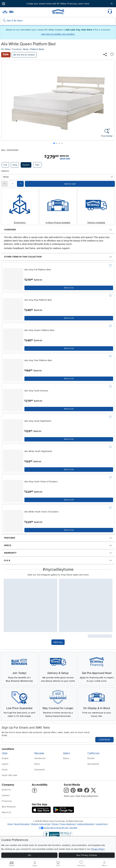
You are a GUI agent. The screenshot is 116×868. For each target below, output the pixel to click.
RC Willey (6, 49)
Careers (6, 795)
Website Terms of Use (41, 824)
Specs (8, 545)
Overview (10, 230)
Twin (37, 165)
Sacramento (93, 764)
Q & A (7, 560)
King (15, 165)
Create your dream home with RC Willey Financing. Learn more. (58, 4)
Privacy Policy (98, 849)
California (93, 753)
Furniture (17, 49)
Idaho (67, 753)
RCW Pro (6, 790)
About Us (6, 812)
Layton (5, 764)
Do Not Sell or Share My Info (54, 828)
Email (4, 735)
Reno (37, 764)
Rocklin (91, 758)
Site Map (73, 828)
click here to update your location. (58, 34)
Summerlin (40, 770)
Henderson (40, 758)
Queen (26, 165)
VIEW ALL (58, 642)
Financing (7, 801)
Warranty (10, 553)
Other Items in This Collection (23, 257)
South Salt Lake (9, 775)
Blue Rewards (9, 807)
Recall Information (22, 824)
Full (5, 165)
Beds (26, 49)
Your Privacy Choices (87, 855)
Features (10, 538)
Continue (104, 740)
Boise (66, 758)
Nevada (39, 753)
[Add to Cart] (69, 288)
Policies (55, 824)
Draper (5, 758)
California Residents (86, 824)
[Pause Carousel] (4, 4)
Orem (5, 770)
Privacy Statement (68, 824)
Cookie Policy (102, 824)
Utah (5, 753)
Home (10, 824)
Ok (29, 855)
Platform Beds (37, 49)
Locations (8, 749)
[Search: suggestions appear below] (58, 21)
